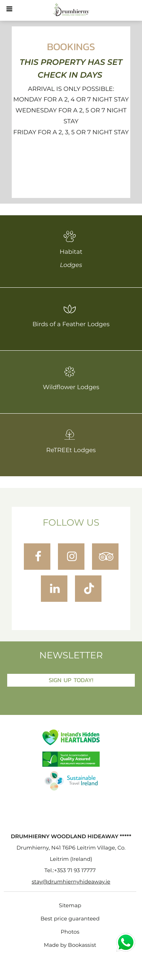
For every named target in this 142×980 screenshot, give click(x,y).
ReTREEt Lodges (71, 441)
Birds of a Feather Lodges (71, 315)
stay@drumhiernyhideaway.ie (71, 882)
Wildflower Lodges (71, 378)
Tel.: (70, 871)
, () (71, 854)
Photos (70, 932)
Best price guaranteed (70, 919)
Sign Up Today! (71, 680)
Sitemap (70, 906)
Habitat (71, 249)
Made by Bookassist (70, 945)
